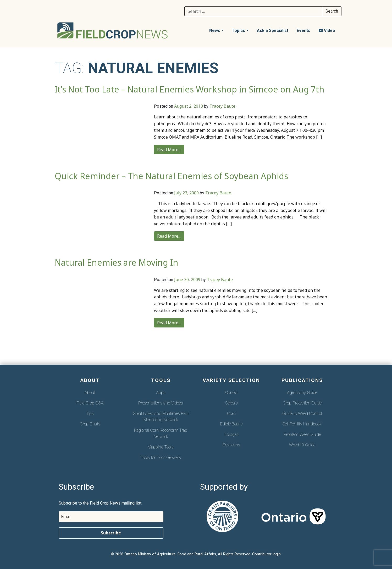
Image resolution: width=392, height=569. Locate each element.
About (90, 393)
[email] (111, 517)
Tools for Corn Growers (161, 458)
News (215, 31)
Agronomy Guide (302, 393)
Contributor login (266, 554)
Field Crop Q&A (90, 403)
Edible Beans (231, 424)
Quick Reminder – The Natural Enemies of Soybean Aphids (171, 176)
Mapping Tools (161, 447)
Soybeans (231, 445)
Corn (231, 414)
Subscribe (111, 533)
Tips (90, 414)
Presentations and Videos (161, 403)
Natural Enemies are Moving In (117, 262)
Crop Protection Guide (302, 403)
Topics (238, 31)
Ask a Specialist (273, 31)
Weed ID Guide (302, 445)
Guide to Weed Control (302, 414)
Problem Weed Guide (302, 434)
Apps (161, 393)
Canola (231, 393)
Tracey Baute (222, 106)
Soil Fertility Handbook (302, 424)
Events (303, 31)
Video (327, 31)
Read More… (169, 150)
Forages (231, 434)
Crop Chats (90, 424)
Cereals (231, 403)
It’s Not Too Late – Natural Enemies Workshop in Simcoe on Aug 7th (190, 89)
